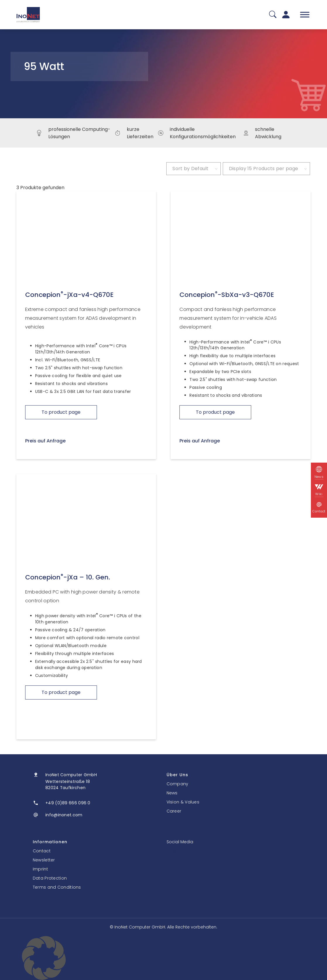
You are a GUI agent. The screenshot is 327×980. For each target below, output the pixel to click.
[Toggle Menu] (305, 14)
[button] (163, 958)
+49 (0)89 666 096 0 (68, 803)
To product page (61, 412)
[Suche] (273, 15)
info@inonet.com (64, 815)
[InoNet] (28, 15)
